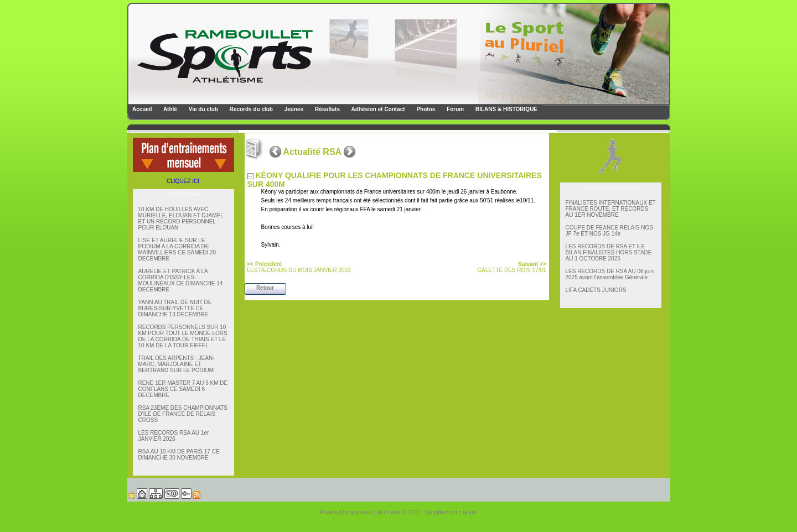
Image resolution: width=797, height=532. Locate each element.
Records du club (250, 109)
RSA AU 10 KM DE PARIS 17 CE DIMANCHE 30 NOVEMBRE (179, 455)
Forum (454, 109)
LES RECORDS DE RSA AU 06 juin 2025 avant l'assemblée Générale (610, 274)
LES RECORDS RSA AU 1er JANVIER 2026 (174, 436)
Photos (425, 109)
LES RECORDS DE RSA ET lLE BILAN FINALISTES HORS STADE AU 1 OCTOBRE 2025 (609, 252)
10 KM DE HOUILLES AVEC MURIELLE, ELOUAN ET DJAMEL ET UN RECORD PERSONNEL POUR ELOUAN (181, 218)
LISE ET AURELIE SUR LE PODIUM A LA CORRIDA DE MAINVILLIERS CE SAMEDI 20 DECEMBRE (177, 249)
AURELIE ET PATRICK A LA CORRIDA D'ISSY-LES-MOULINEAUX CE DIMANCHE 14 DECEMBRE (181, 280)
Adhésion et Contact (377, 109)
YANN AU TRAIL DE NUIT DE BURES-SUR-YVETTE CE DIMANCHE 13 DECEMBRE (175, 308)
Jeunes (293, 109)
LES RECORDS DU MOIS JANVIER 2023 (299, 267)
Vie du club (203, 109)
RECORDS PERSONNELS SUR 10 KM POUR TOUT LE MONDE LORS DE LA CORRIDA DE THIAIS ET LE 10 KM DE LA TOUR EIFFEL (183, 336)
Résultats (327, 109)
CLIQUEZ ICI (183, 181)
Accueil (142, 109)
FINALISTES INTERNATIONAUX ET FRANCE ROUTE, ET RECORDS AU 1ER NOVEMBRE (611, 209)
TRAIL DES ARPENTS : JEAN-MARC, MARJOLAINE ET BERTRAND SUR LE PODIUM (177, 364)
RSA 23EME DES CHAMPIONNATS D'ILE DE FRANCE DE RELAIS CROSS (183, 414)
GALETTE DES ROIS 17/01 (512, 267)
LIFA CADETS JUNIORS (596, 290)
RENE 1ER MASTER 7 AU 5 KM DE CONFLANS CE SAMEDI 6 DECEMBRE (183, 389)
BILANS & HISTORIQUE (506, 109)
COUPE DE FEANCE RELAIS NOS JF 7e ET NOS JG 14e (609, 231)
